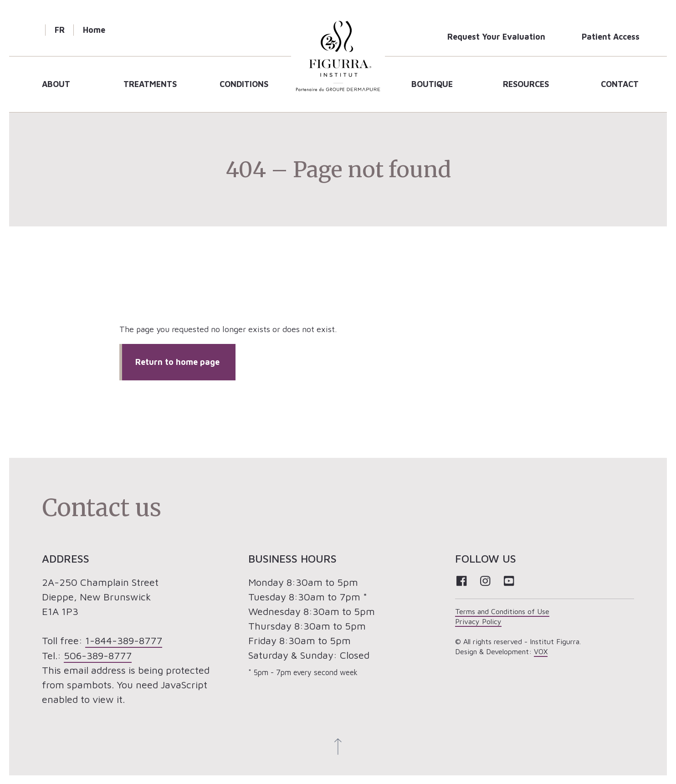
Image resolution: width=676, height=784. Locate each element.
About (56, 84)
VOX (541, 651)
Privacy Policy (478, 621)
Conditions (244, 84)
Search (32, 30)
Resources (526, 84)
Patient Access (611, 37)
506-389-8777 (98, 655)
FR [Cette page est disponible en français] (60, 30)
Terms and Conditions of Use (502, 611)
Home (94, 30)
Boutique (432, 84)
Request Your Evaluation (496, 37)
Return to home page (177, 362)
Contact (620, 84)
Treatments (150, 84)
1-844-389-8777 (124, 641)
